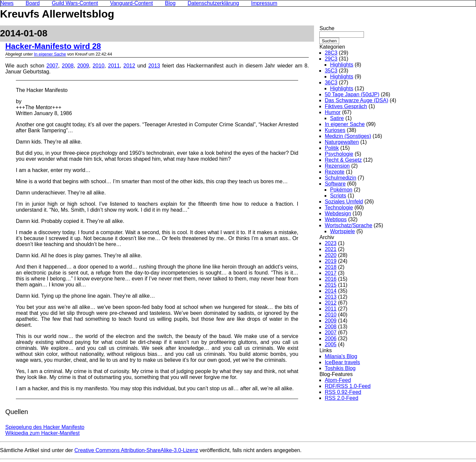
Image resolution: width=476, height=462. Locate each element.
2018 (331, 267)
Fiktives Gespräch (346, 106)
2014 (331, 291)
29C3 (331, 59)
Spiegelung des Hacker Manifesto (45, 427)
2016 (331, 279)
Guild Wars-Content (75, 3)
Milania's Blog (341, 356)
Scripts (338, 196)
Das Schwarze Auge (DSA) (356, 100)
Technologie (339, 208)
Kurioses (335, 130)
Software (335, 184)
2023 (331, 243)
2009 (83, 66)
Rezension (337, 166)
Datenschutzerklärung (214, 3)
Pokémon (341, 190)
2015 (331, 285)
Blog (170, 3)
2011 (114, 66)
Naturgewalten (342, 142)
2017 (331, 273)
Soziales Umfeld (344, 202)
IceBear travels (342, 362)
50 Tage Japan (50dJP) (352, 94)
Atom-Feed (338, 380)
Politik (332, 148)
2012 (129, 66)
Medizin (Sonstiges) (348, 136)
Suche (327, 28)
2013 (154, 66)
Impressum (264, 3)
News (7, 3)
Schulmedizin (340, 178)
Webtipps (336, 219)
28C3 (331, 53)
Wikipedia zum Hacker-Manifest (42, 433)
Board (33, 3)
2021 (331, 249)
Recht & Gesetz (343, 160)
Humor (333, 112)
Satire (337, 118)
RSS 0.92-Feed (343, 392)
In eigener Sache (50, 54)
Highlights (341, 65)
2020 (331, 255)
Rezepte (335, 172)
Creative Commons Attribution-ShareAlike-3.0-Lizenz (136, 450)
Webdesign (338, 213)
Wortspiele (342, 231)
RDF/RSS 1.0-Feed (348, 386)
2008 (68, 66)
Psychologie (339, 154)
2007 (53, 66)
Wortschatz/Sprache (348, 225)
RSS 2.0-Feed (341, 398)
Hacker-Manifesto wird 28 (53, 46)
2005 (331, 344)
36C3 (331, 83)
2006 (331, 338)
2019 (331, 261)
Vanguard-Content (132, 3)
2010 (99, 66)
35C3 (331, 71)
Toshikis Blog (340, 368)
